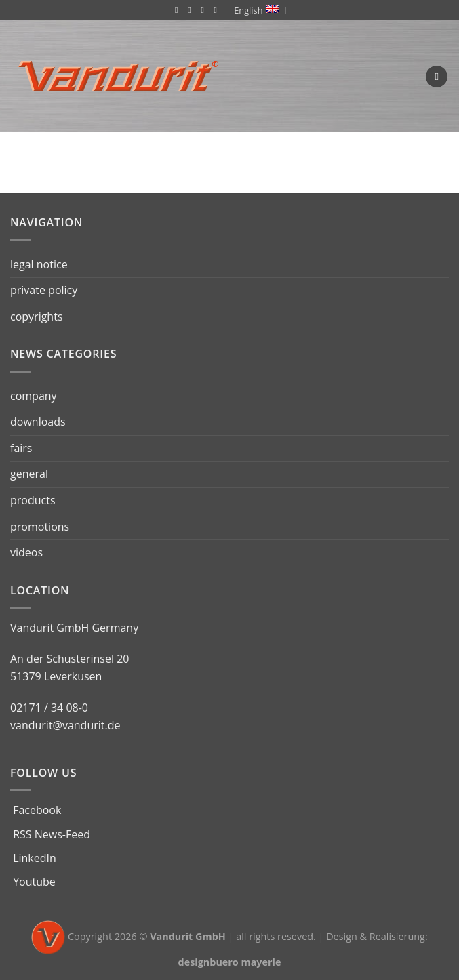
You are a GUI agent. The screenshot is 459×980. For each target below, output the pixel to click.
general (29, 474)
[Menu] (437, 77)
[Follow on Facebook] (179, 10)
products (33, 500)
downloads (38, 422)
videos (26, 552)
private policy (44, 290)
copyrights (37, 317)
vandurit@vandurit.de (65, 725)
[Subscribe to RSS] (192, 10)
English (260, 11)
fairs (21, 448)
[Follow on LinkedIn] (205, 10)
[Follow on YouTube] (218, 10)
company (34, 396)
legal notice (39, 264)
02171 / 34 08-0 (49, 708)
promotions (40, 527)
